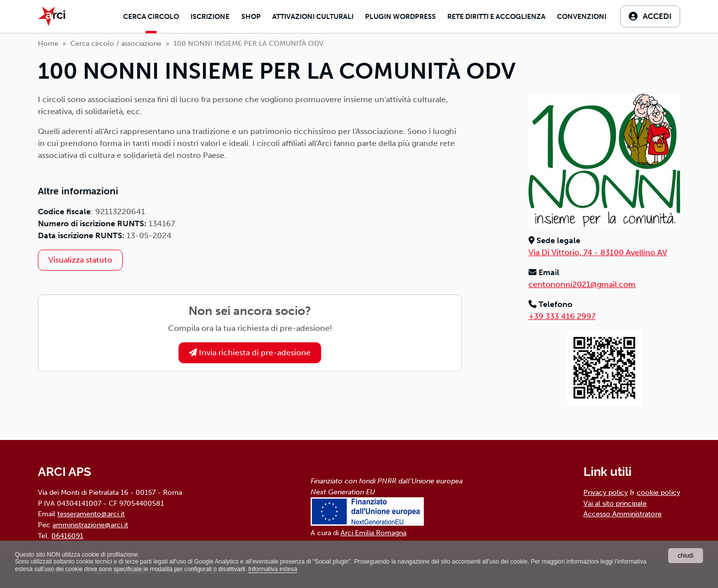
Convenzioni (582, 17)
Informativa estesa (273, 569)
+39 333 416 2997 (562, 316)
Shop (251, 17)
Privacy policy (606, 492)
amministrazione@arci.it (90, 525)
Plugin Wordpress (400, 17)
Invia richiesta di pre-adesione (250, 353)
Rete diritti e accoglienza (496, 17)
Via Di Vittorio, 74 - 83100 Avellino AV (598, 252)
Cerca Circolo (151, 17)
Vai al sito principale (615, 503)
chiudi (685, 556)
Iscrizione (210, 17)
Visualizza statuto (80, 260)
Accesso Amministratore (623, 514)
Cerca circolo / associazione (116, 44)
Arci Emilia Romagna (373, 533)
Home (48, 44)
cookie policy (658, 492)
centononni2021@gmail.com (582, 284)
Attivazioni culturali (313, 17)
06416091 (67, 536)
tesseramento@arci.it (91, 514)
